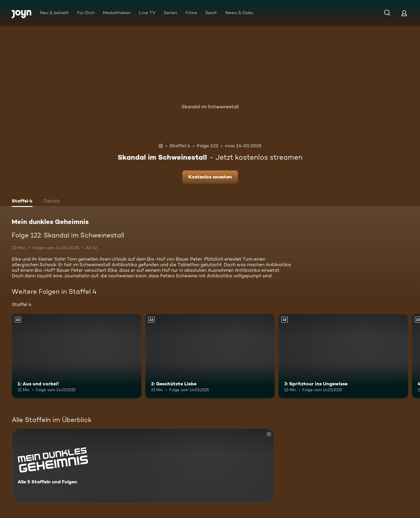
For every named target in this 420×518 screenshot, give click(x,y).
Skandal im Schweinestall (210, 107)
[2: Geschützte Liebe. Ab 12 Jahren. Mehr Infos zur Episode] (210, 356)
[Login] (404, 13)
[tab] (22, 202)
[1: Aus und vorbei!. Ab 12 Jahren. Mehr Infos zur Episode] (77, 356)
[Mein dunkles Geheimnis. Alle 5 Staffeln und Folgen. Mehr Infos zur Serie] (143, 466)
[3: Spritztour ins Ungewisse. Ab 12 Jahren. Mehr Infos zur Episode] (343, 356)
